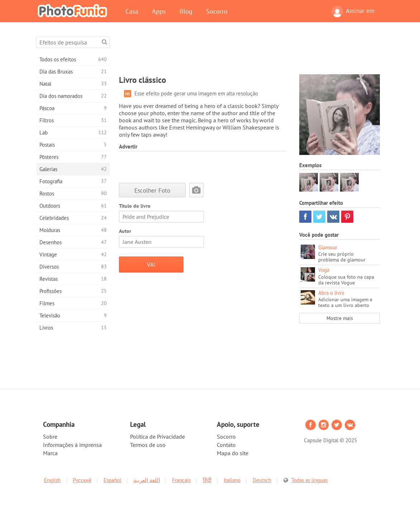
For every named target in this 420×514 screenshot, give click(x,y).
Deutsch (262, 480)
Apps (159, 11)
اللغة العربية (147, 480)
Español (112, 480)
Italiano (232, 480)
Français (181, 480)
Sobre (50, 437)
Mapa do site (233, 453)
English (52, 480)
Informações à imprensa (72, 445)
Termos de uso (148, 445)
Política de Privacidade (157, 437)
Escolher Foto (152, 190)
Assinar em (353, 11)
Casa (132, 11)
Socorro (217, 11)
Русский (82, 480)
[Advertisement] (249, 53)
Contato (226, 445)
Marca (50, 453)
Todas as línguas (309, 480)
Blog (186, 11)
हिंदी (207, 480)
